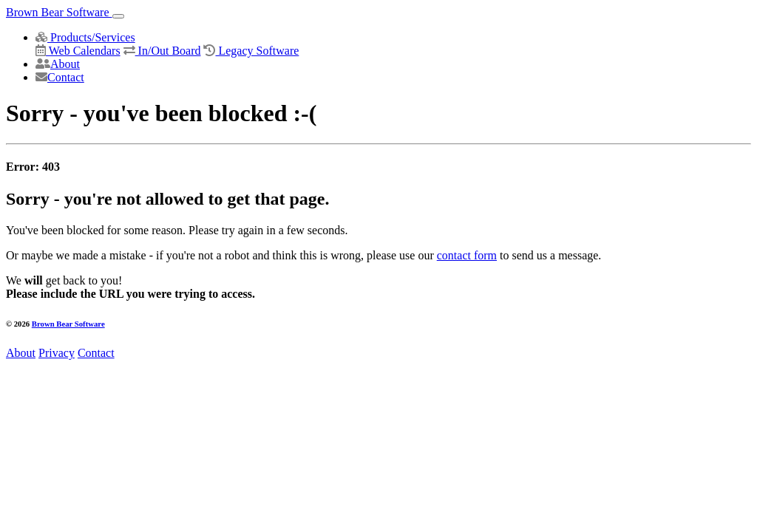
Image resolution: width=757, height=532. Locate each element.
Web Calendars (78, 51)
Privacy (57, 353)
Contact (60, 77)
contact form (467, 255)
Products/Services (85, 37)
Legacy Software (251, 51)
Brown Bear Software (59, 12)
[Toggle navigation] (118, 16)
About (58, 64)
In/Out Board (162, 51)
